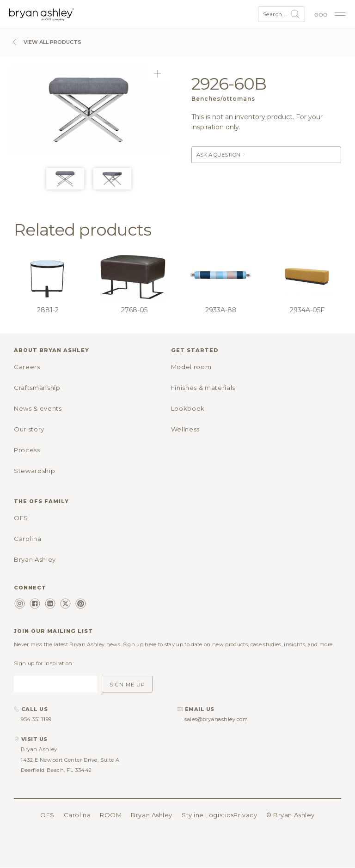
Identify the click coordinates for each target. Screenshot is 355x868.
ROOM (111, 815)
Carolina (28, 539)
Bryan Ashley (35, 559)
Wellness (185, 429)
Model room (191, 367)
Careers (27, 367)
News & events (38, 408)
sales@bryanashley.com (216, 719)
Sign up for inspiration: (44, 663)
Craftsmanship (37, 388)
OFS (21, 518)
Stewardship (34, 471)
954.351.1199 (36, 719)
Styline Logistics (208, 815)
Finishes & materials (203, 388)
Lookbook (188, 408)
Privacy (245, 815)
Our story (29, 429)
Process (27, 450)
